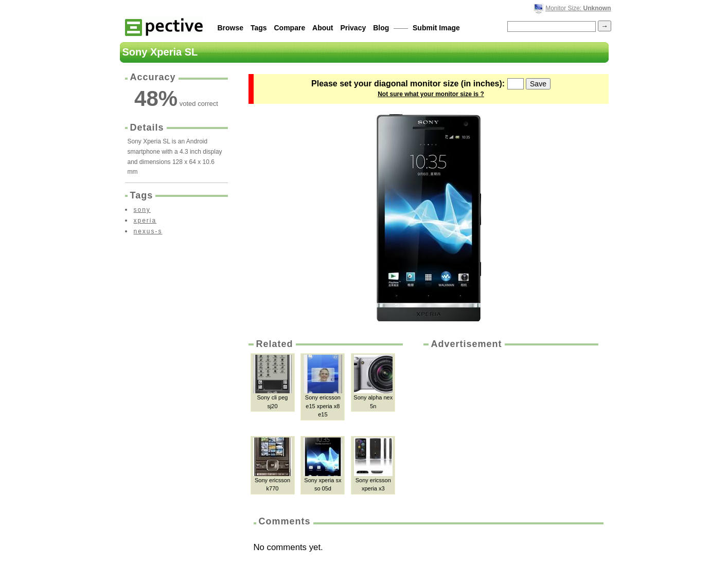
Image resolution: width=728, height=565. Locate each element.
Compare (290, 28)
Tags (259, 28)
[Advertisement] (510, 428)
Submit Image (436, 28)
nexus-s (148, 231)
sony (142, 210)
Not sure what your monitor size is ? (431, 94)
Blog (381, 28)
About (323, 28)
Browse (231, 28)
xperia (145, 221)
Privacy (353, 28)
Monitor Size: (578, 8)
